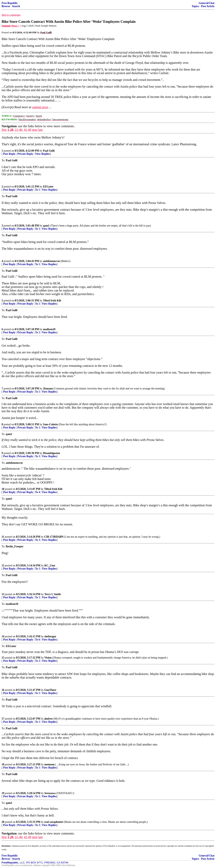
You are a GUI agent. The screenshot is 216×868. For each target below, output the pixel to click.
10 (3, 489)
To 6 (38, 640)
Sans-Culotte (50, 424)
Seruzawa (50, 793)
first (4, 130)
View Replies (42, 154)
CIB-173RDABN (54, 537)
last (40, 130)
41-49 (27, 130)
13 (3, 594)
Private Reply (25, 154)
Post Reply (9, 154)
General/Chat (207, 3)
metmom (49, 764)
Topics (195, 6)
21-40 (19, 130)
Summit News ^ (10, 26)
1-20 (10, 130)
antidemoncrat (51, 261)
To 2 (38, 661)
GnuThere (50, 690)
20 (3, 822)
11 (3, 537)
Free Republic (10, 3)
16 (3, 690)
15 (3, 658)
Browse (6, 6)
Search (16, 6)
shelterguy (50, 636)
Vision (48, 658)
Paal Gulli (49, 151)
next (35, 130)
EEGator (48, 187)
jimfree (49, 719)
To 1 (38, 190)
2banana (48, 389)
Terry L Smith (53, 594)
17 (3, 719)
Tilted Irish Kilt (52, 301)
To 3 (38, 456)
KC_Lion (50, 565)
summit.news (40, 107)
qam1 (46, 226)
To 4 (38, 492)
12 (3, 565)
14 (3, 636)
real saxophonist (54, 822)
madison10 (49, 329)
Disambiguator (52, 453)
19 (3, 793)
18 (3, 764)
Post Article (208, 6)
